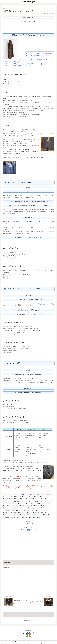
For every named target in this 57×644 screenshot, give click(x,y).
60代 (10, 494)
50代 (5, 494)
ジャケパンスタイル (17, 501)
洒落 (13, 517)
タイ (5, 503)
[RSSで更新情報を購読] (36, 530)
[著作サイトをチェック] (21, 530)
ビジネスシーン (20, 510)
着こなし (25, 517)
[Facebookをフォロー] (26, 530)
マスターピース (8, 515)
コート (16, 499)
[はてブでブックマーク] (30, 524)
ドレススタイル (45, 506)
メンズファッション (36, 515)
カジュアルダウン (27, 496)
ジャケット (43, 499)
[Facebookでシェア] (27, 524)
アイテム (37, 494)
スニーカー (28, 501)
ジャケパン (7, 501)
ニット (6, 508)
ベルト (29, 513)
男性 (18, 517)
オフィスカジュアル (47, 494)
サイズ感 (29, 499)
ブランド (6, 513)
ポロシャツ (44, 513)
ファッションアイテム (42, 510)
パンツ (43, 508)
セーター (50, 501)
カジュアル (17, 496)
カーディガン (44, 496)
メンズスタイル (24, 515)
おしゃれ (23, 494)
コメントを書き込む (28, 620)
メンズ (16, 515)
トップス (37, 506)
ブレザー (13, 513)
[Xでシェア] (25, 524)
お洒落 (30, 494)
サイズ (22, 499)
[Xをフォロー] (24, 530)
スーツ (43, 501)
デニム (23, 506)
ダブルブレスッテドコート (43, 503)
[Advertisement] (28, 545)
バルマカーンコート (34, 508)
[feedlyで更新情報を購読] (33, 530)
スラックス (36, 501)
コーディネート (8, 499)
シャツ (36, 499)
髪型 (39, 517)
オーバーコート (8, 496)
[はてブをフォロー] (28, 530)
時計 (45, 515)
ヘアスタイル (22, 513)
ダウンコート (30, 503)
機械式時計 (7, 517)
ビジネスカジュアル (9, 510)
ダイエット (21, 503)
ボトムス (36, 513)
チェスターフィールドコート (11, 506)
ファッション (30, 510)
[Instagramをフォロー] (31, 530)
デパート (29, 506)
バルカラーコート (22, 508)
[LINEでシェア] (32, 524)
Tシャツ (16, 494)
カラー (36, 496)
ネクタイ (12, 508)
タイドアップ (12, 503)
